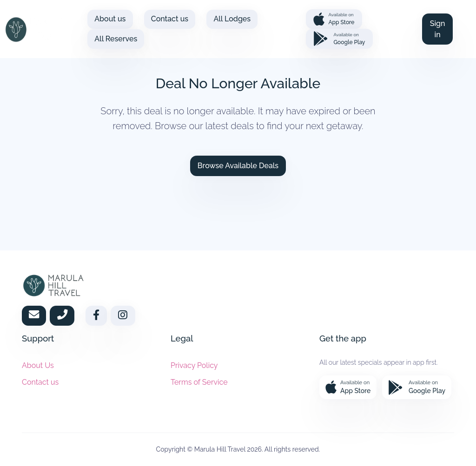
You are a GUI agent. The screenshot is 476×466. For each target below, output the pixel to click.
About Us (38, 365)
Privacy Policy (194, 365)
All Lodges (232, 19)
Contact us (170, 19)
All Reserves (116, 39)
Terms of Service (199, 382)
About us (110, 19)
